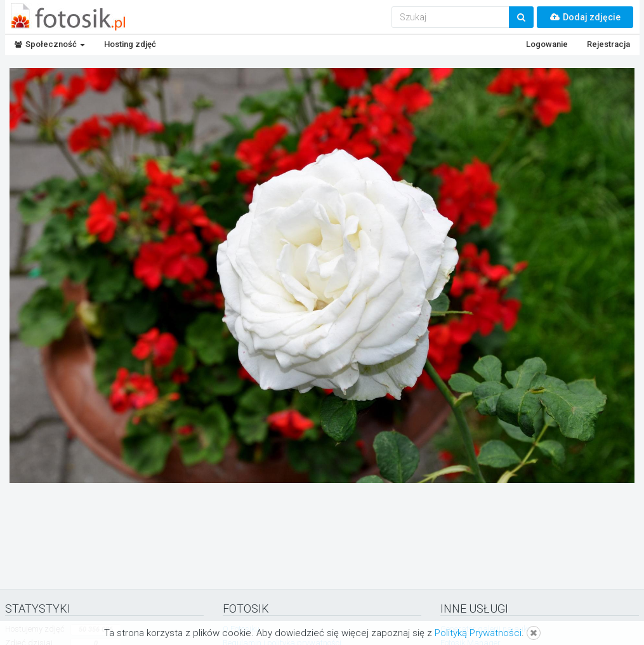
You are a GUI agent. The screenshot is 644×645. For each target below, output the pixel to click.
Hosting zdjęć (130, 44)
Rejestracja (608, 44)
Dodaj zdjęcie (585, 17)
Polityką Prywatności (478, 633)
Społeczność (50, 44)
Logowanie (547, 44)
